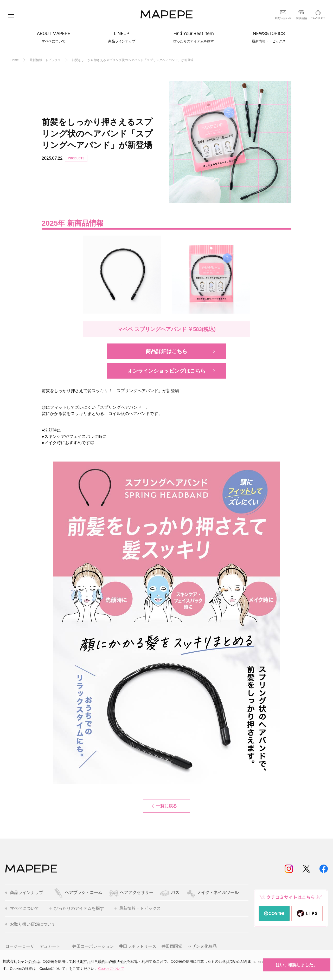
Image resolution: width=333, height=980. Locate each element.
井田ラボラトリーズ (138, 946)
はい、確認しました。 (297, 965)
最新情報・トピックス (138, 908)
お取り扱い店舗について (30, 924)
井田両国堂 (172, 946)
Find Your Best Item (194, 37)
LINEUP (122, 37)
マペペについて (22, 908)
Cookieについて (111, 969)
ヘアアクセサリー (131, 893)
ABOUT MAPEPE (54, 37)
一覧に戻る (166, 806)
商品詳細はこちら (166, 351)
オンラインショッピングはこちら (166, 371)
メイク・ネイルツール (212, 893)
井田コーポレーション (93, 946)
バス (169, 893)
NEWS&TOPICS (269, 37)
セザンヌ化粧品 (202, 946)
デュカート (50, 946)
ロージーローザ (20, 946)
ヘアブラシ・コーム (78, 893)
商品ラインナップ (24, 893)
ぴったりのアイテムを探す (77, 908)
